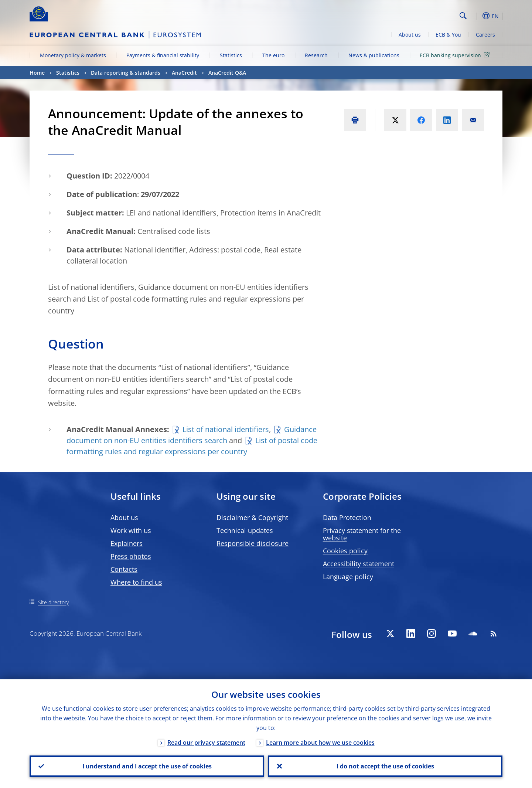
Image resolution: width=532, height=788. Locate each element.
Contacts (124, 569)
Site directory (53, 602)
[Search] (420, 15)
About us (410, 35)
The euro (273, 55)
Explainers (127, 543)
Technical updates (245, 530)
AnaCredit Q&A (227, 73)
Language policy (348, 577)
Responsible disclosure (253, 543)
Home (37, 73)
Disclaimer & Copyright (252, 517)
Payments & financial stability (163, 55)
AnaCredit (184, 73)
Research (316, 55)
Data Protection (347, 517)
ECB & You (448, 35)
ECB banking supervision (456, 55)
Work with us (131, 530)
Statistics (231, 55)
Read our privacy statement (206, 743)
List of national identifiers (226, 429)
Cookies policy (345, 551)
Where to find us (136, 582)
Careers (485, 35)
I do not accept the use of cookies (385, 766)
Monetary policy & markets (73, 55)
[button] (477, 16)
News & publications (374, 55)
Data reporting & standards (126, 73)
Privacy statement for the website (362, 534)
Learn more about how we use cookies (320, 743)
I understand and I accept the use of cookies (147, 766)
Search (463, 16)
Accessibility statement (359, 564)
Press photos (131, 556)
